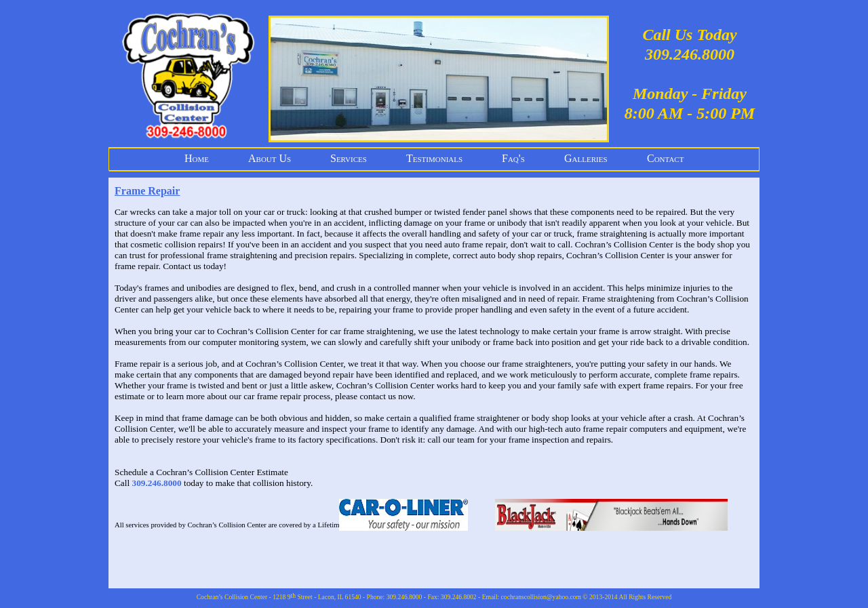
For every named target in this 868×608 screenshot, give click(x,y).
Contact (665, 158)
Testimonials (434, 158)
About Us (270, 158)
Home (197, 158)
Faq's (513, 158)
